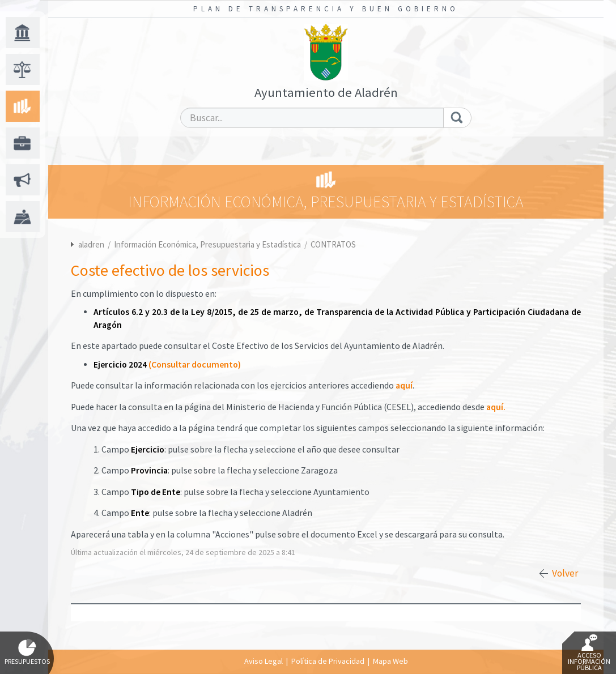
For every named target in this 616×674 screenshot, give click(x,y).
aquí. (496, 407)
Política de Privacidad (328, 661)
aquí (404, 385)
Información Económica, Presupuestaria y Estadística (208, 244)
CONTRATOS (333, 244)
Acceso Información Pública (589, 653)
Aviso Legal (264, 661)
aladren (91, 244)
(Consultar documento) (195, 364)
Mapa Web (390, 661)
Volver (565, 573)
